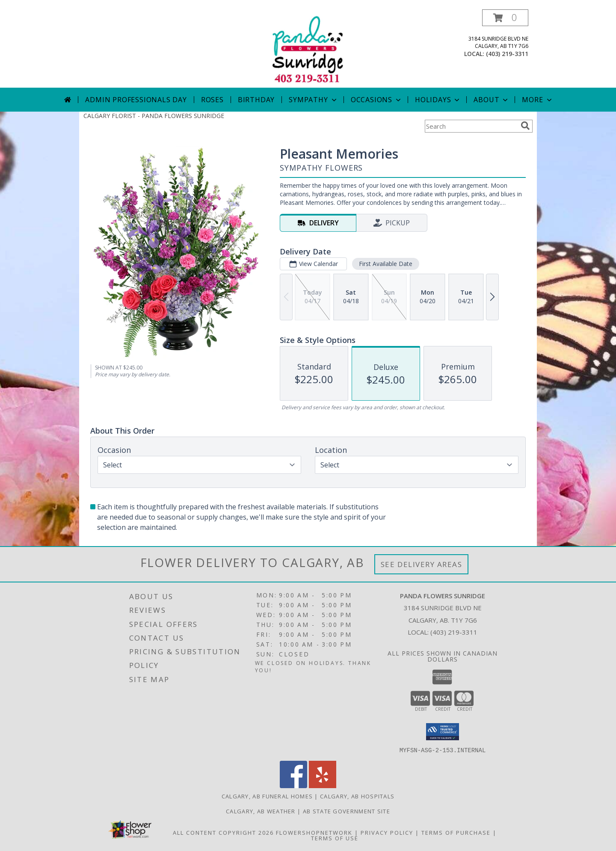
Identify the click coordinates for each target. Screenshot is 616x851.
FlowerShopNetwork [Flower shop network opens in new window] (314, 832)
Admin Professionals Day (136, 100)
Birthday (256, 100)
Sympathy (313, 100)
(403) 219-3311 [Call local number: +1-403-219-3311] (507, 54)
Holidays (438, 100)
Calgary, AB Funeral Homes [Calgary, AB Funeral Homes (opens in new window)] (267, 796)
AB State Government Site (346, 811)
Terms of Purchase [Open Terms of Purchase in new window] (456, 832)
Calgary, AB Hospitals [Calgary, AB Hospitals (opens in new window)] (357, 796)
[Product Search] (471, 126)
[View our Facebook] (293, 785)
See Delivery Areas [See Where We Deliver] (422, 564)
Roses (212, 100)
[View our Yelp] (323, 785)
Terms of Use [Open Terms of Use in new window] (335, 838)
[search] (525, 126)
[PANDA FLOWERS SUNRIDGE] (308, 49)
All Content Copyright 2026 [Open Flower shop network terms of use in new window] (223, 832)
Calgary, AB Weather (261, 811)
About (492, 100)
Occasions (377, 100)
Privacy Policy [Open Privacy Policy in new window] (387, 832)
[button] (505, 18)
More (538, 100)
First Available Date (386, 264)
